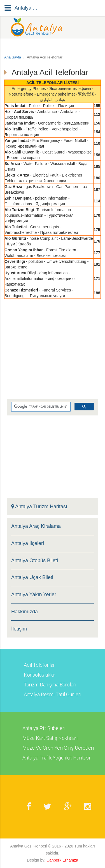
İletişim (19, 629)
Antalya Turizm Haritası (39, 507)
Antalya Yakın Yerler (34, 595)
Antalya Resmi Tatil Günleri (53, 695)
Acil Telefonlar (39, 665)
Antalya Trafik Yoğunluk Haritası (56, 758)
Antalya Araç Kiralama (36, 526)
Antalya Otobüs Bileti (35, 561)
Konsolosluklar (40, 675)
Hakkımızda (25, 612)
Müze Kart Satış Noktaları (50, 738)
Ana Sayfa (13, 57)
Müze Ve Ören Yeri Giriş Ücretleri (58, 748)
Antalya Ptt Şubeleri (44, 728)
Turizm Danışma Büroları (50, 685)
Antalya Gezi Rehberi (29, 846)
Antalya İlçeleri (28, 543)
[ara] (40, 407)
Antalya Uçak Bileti (32, 577)
